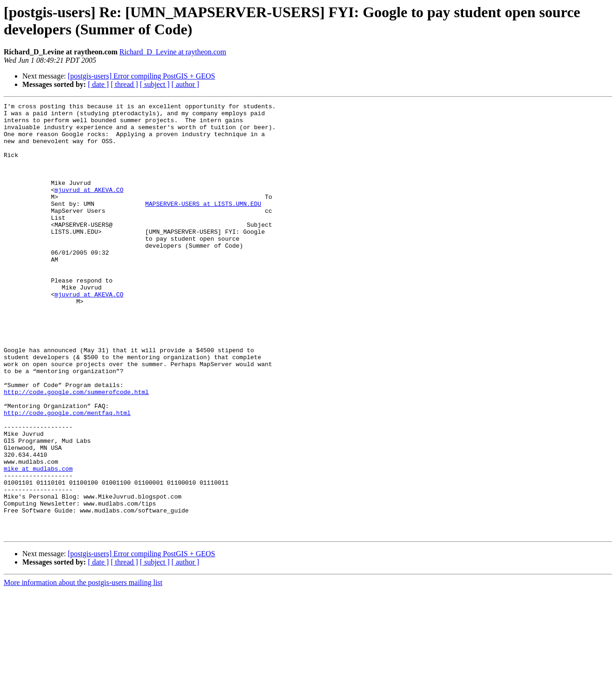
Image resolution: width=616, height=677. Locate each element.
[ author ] (185, 84)
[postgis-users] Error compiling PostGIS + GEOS (142, 76)
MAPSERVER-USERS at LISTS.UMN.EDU (203, 224)
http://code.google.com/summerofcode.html (76, 450)
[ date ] (98, 84)
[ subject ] (155, 84)
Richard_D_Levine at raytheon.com (173, 52)
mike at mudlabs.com (38, 542)
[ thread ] (124, 84)
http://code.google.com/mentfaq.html (67, 475)
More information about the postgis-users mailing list (83, 669)
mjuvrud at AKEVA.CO (89, 208)
